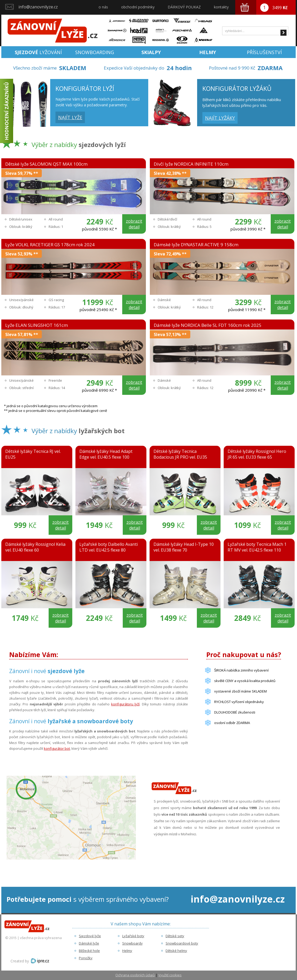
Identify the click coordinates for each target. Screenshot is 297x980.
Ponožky (86, 958)
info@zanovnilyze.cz (38, 7)
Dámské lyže (89, 943)
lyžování (38, 52)
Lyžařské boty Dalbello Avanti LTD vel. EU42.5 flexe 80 (109, 547)
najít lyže (70, 117)
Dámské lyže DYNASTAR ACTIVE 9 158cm (196, 245)
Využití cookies (170, 975)
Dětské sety (175, 936)
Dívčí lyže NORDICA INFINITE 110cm (191, 164)
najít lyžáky (220, 118)
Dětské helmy (176, 951)
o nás (103, 7)
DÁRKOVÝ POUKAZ (184, 7)
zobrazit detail (134, 224)
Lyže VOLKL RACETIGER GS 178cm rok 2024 (50, 245)
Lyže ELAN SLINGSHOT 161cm (37, 325)
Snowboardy (132, 943)
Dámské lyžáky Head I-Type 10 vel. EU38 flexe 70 (184, 547)
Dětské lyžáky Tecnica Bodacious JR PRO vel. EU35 (180, 454)
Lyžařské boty (133, 936)
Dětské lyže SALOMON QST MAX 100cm (46, 164)
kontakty (221, 7)
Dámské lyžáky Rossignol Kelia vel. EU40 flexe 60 (35, 547)
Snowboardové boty (182, 943)
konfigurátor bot (57, 748)
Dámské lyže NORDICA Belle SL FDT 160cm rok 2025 (208, 325)
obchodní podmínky (138, 7)
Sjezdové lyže (90, 936)
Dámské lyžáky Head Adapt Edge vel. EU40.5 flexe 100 (106, 454)
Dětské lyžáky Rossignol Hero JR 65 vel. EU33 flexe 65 (257, 454)
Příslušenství (264, 52)
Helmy (127, 951)
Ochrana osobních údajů (135, 975)
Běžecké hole (89, 951)
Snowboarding (95, 52)
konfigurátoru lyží (125, 704)
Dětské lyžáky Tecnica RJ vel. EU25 (33, 454)
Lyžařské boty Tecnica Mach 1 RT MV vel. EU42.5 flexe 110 (257, 547)
